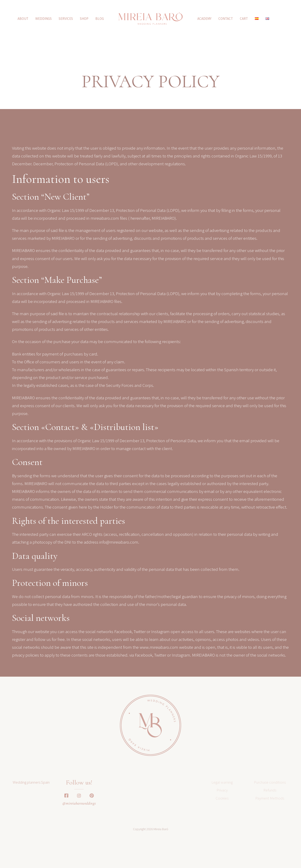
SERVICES (66, 19)
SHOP (84, 19)
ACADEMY (204, 19)
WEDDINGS (44, 19)
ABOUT (23, 19)
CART (244, 19)
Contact (226, 19)
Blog (100, 19)
